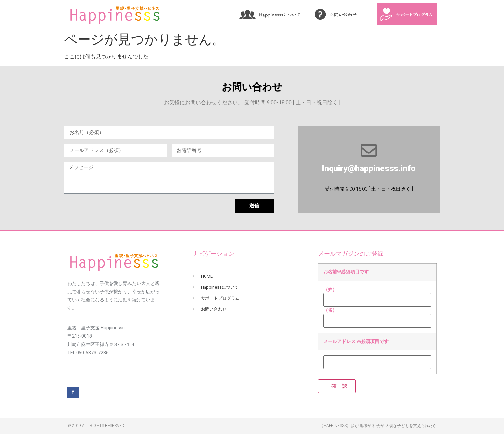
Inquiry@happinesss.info (369, 168)
